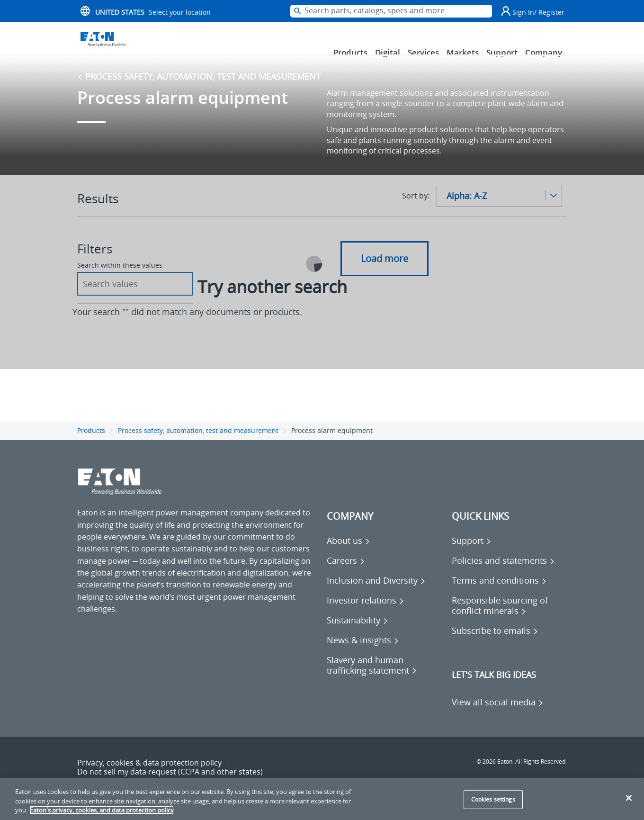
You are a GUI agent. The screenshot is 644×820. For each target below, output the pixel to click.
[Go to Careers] (346, 574)
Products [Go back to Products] (91, 443)
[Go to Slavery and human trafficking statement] (385, 678)
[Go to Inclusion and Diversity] (376, 594)
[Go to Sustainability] (358, 633)
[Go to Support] (472, 554)
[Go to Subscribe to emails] (495, 644)
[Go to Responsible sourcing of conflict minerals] (510, 619)
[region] (322, 799)
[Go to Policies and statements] (503, 574)
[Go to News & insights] (363, 653)
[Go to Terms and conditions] (499, 594)
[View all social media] (498, 715)
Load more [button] (385, 272)
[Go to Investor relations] (366, 613)
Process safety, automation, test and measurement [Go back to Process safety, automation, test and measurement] (199, 90)
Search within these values (120, 279)
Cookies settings (493, 799)
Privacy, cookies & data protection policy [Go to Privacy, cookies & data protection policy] (149, 776)
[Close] (629, 798)
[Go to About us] (349, 554)
